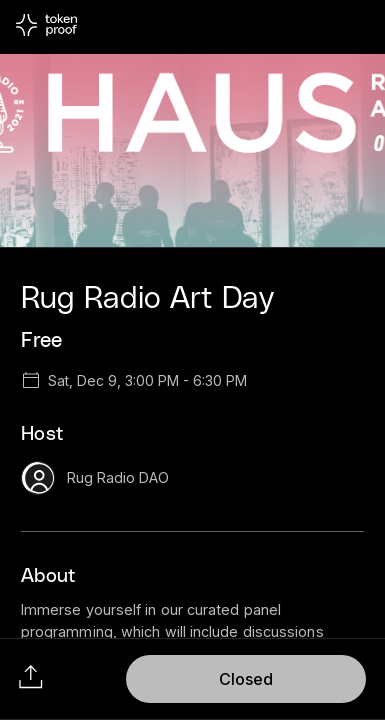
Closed (246, 679)
